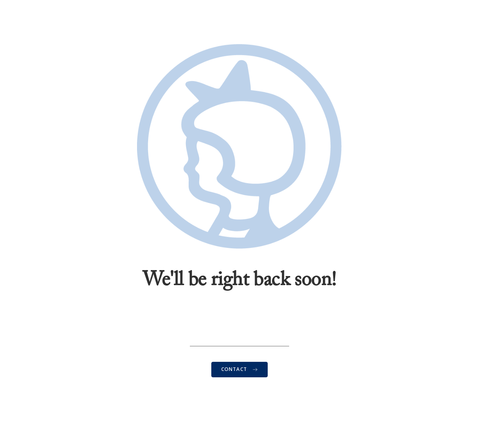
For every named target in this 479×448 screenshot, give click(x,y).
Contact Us (239, 394)
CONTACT (240, 369)
